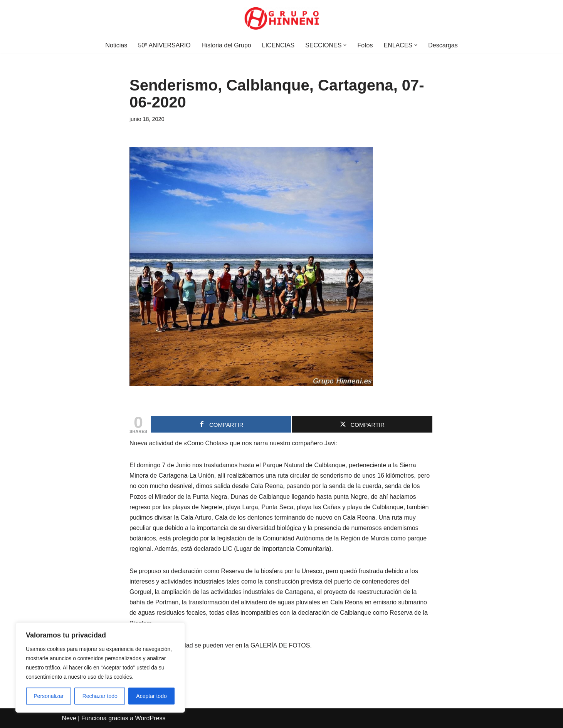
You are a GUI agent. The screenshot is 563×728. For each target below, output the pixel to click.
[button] (345, 45)
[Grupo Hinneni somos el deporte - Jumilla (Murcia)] (282, 18)
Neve (69, 718)
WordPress (150, 718)
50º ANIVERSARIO (164, 45)
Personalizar (49, 696)
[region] (100, 668)
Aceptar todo (151, 696)
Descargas (443, 45)
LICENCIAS (278, 45)
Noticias (116, 45)
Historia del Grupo (226, 45)
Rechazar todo (100, 696)
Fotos (365, 45)
